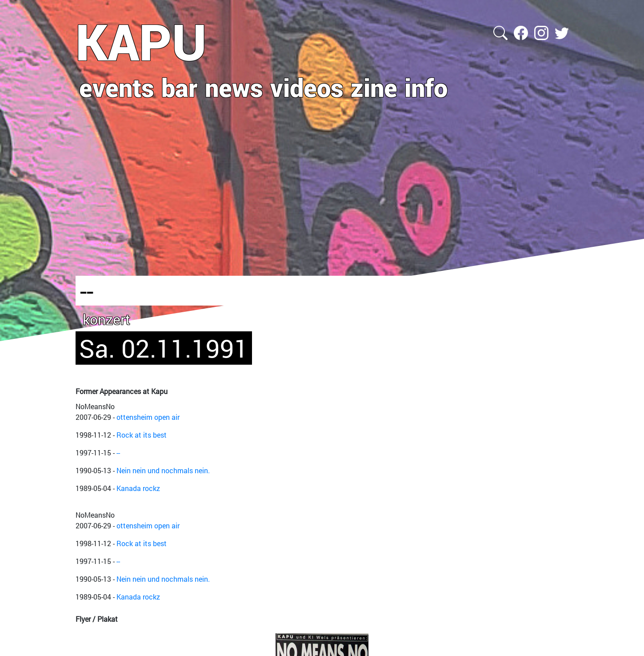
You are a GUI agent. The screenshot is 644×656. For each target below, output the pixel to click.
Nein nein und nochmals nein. (163, 470)
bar (180, 87)
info (426, 87)
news (234, 87)
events (117, 87)
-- (118, 453)
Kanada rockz (138, 488)
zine (374, 87)
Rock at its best (142, 435)
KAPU (141, 41)
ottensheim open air (148, 417)
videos (307, 87)
